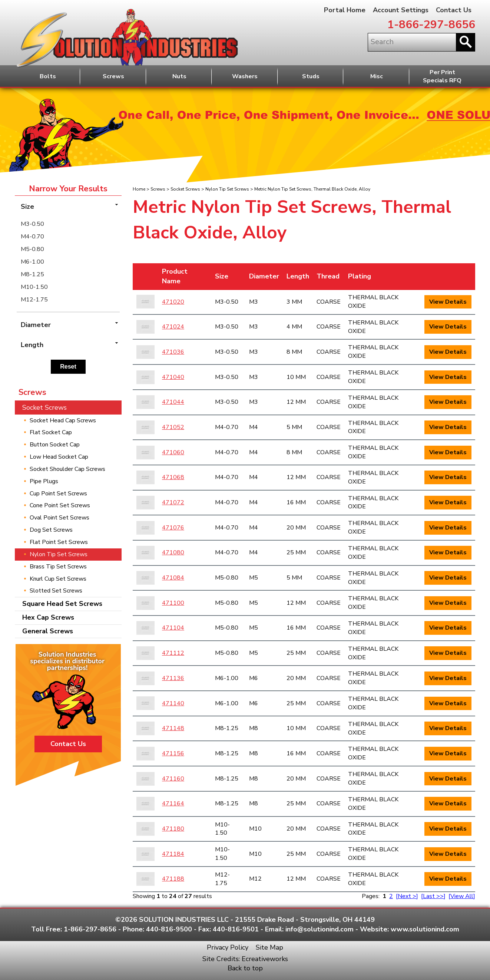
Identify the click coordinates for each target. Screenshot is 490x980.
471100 (173, 603)
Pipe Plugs (44, 481)
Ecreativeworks (265, 959)
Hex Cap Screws (48, 617)
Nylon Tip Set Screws (227, 189)
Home (139, 189)
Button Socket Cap (55, 445)
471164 (173, 804)
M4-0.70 (32, 237)
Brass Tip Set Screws (58, 567)
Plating (360, 276)
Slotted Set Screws (56, 591)
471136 (173, 678)
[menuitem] (68, 224)
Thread (328, 276)
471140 (173, 703)
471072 (173, 502)
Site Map (269, 947)
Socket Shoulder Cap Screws (67, 469)
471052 (173, 427)
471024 (173, 327)
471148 (173, 728)
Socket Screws (185, 189)
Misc (377, 76)
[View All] (462, 896)
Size (222, 276)
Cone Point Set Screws (60, 505)
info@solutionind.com (320, 929)
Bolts (48, 76)
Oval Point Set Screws (59, 518)
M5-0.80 (32, 249)
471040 (173, 377)
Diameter (264, 276)
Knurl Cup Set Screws (58, 579)
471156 (173, 753)
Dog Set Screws (51, 530)
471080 (173, 552)
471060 (173, 452)
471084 (173, 578)
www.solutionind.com (425, 929)
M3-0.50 (32, 224)
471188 (173, 879)
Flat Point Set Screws (59, 542)
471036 (173, 352)
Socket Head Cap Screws (63, 420)
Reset (68, 367)
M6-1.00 (32, 262)
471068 (173, 477)
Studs (311, 76)
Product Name (175, 276)
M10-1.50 (34, 287)
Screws (113, 76)
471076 (173, 528)
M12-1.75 (34, 300)
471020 (173, 302)
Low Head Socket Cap (59, 457)
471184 (173, 854)
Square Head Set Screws (62, 604)
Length (298, 276)
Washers (245, 76)
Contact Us (454, 10)
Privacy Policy (228, 947)
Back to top (245, 968)
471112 (173, 653)
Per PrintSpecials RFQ (442, 77)
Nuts (179, 76)
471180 (173, 829)
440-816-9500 (169, 929)
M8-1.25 (32, 274)
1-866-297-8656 (431, 25)
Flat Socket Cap (51, 432)
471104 (173, 628)
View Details (448, 302)
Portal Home (345, 10)
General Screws (48, 631)
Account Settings (401, 10)
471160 (173, 779)
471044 (173, 402)
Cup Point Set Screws (58, 494)
